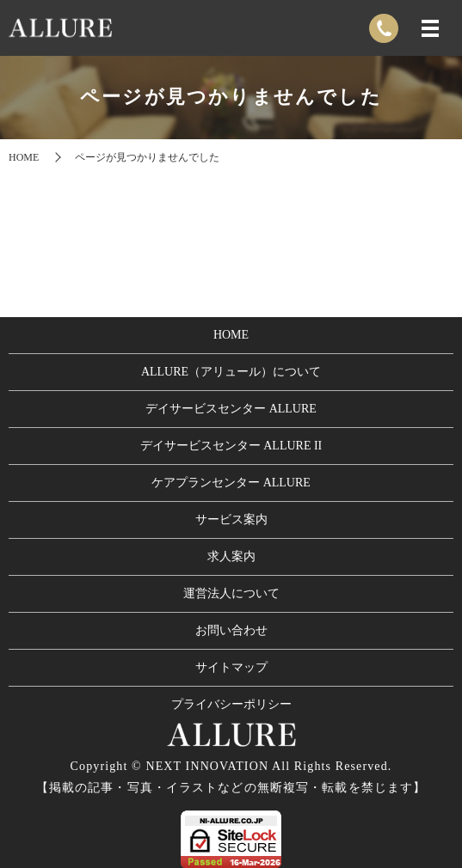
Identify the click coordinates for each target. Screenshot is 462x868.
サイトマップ (231, 667)
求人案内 (231, 556)
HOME (24, 157)
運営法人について (231, 593)
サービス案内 (231, 520)
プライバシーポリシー (231, 704)
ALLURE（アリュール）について (231, 372)
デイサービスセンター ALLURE (231, 409)
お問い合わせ (231, 630)
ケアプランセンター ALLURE (231, 483)
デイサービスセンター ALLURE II (231, 446)
